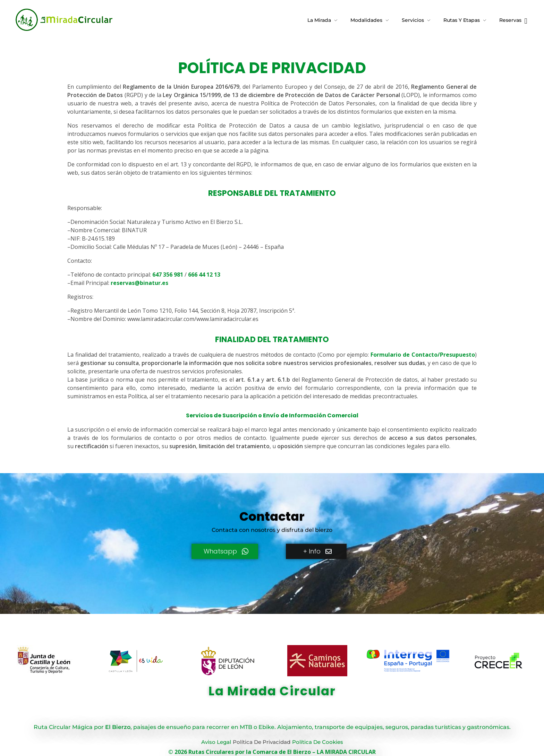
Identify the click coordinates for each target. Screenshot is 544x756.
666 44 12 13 (204, 275)
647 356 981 (168, 275)
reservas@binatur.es (139, 283)
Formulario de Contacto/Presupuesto (423, 355)
